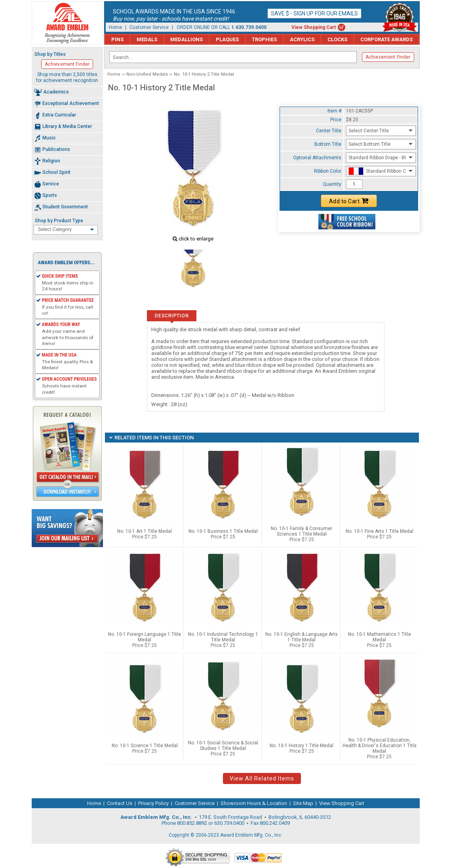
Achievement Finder (388, 57)
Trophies (264, 39)
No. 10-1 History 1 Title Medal (302, 746)
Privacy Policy (153, 803)
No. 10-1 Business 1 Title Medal (223, 531)
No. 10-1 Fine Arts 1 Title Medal (380, 531)
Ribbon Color (328, 171)
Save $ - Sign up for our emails (314, 13)
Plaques (227, 39)
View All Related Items (262, 778)
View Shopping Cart (314, 27)
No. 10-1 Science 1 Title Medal (145, 746)
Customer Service (149, 27)
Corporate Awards (386, 39)
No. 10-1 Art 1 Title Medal (145, 531)
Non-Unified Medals (147, 74)
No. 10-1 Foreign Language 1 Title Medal (145, 637)
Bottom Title (328, 144)
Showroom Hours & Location (254, 803)
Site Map (303, 803)
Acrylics (302, 39)
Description (172, 316)
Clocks (337, 39)
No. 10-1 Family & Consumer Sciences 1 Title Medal (302, 531)
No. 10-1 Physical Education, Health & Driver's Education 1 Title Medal (380, 746)
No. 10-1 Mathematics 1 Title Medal (380, 637)
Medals (147, 39)
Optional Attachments (317, 158)
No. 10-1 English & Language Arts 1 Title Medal (302, 637)
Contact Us (120, 803)
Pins (117, 39)
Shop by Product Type (59, 221)
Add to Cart (349, 201)
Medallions (186, 39)
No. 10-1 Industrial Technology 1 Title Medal (223, 637)
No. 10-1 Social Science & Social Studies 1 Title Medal (223, 746)
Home (115, 27)
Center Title (329, 131)
